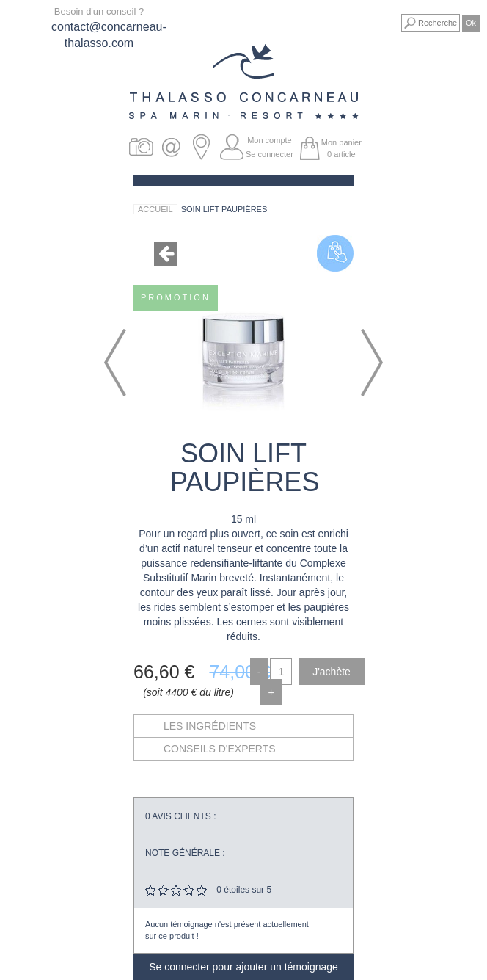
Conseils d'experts (220, 749)
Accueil (155, 209)
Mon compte (270, 140)
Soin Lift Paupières (224, 209)
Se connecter (270, 154)
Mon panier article (341, 148)
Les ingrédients (210, 726)
